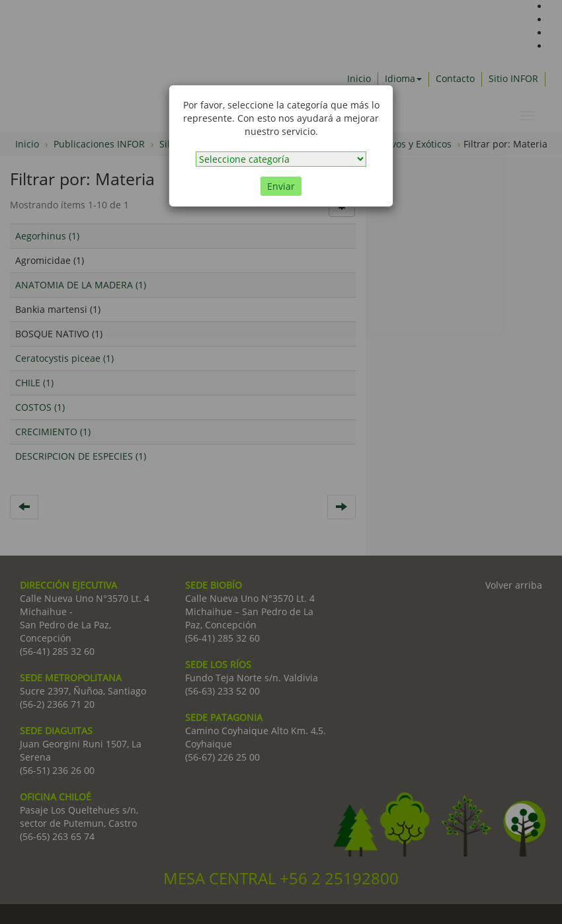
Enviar (281, 186)
